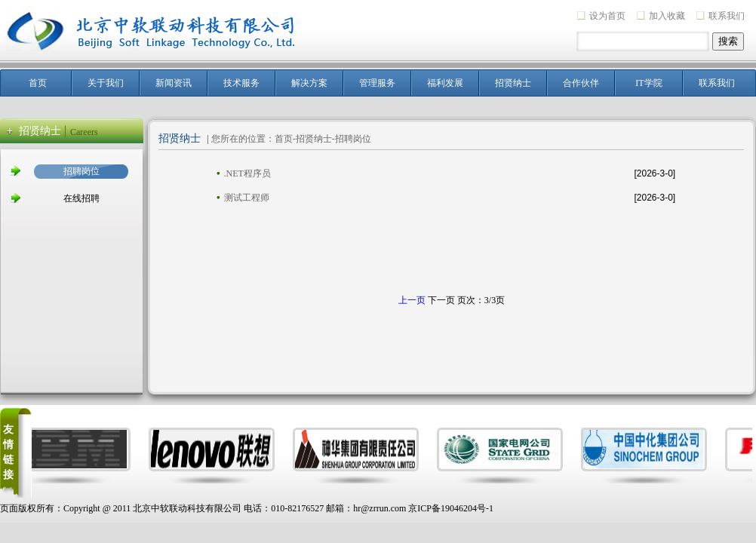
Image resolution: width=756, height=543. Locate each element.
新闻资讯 (174, 83)
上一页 (412, 300)
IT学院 (648, 83)
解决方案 (309, 83)
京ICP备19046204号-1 (451, 508)
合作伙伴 (581, 83)
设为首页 (607, 16)
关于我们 (106, 83)
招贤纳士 (513, 83)
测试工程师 (247, 198)
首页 (38, 83)
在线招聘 (81, 198)
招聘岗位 (81, 171)
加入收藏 (667, 16)
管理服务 (377, 83)
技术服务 (241, 83)
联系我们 (727, 16)
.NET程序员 (247, 173)
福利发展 (445, 83)
